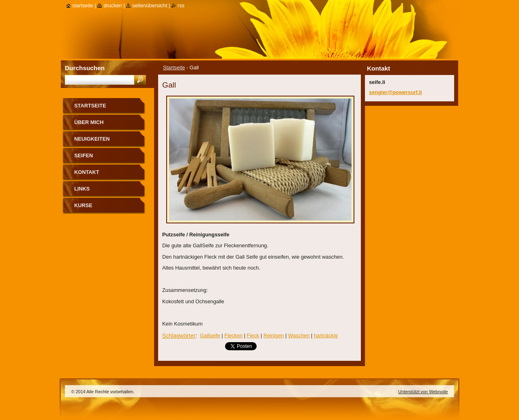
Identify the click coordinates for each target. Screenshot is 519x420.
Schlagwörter (179, 336)
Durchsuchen (85, 68)
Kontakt (87, 172)
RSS (181, 5)
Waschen (299, 335)
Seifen (84, 155)
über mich (89, 122)
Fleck (253, 335)
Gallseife (210, 335)
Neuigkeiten (92, 139)
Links (82, 189)
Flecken (233, 335)
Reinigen (274, 335)
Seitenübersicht (150, 5)
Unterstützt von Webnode (423, 392)
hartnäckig (326, 335)
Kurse (83, 205)
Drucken (113, 5)
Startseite (174, 67)
